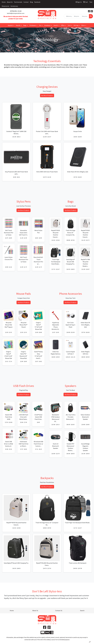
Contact (26, 2)
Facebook (37, 2)
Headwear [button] (47, 25)
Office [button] (63, 25)
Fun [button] (40, 25)
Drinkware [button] (33, 25)
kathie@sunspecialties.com (16, 13)
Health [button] (56, 25)
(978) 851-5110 (16, 11)
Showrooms (6, 6)
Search (82, 611)
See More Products (47, 95)
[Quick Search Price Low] (77, 16)
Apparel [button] (10, 25)
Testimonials (18, 2)
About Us (10, 2)
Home (4, 2)
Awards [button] (18, 25)
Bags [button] (25, 25)
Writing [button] (76, 25)
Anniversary (14, 6)
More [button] (83, 25)
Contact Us (59, 611)
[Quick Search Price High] (85, 16)
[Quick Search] (68, 16)
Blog (31, 2)
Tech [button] (69, 25)
